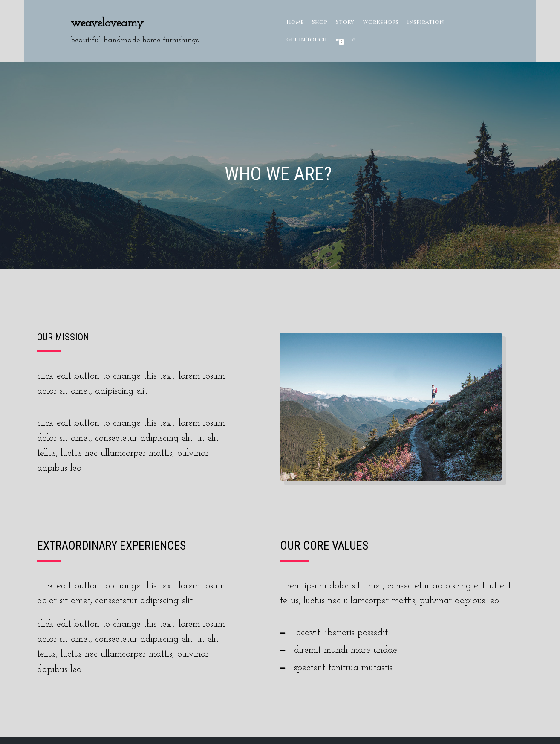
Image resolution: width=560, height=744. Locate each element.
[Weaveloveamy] (135, 31)
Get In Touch (307, 40)
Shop (320, 22)
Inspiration (428, 22)
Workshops (382, 22)
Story (346, 22)
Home (295, 22)
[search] (355, 40)
